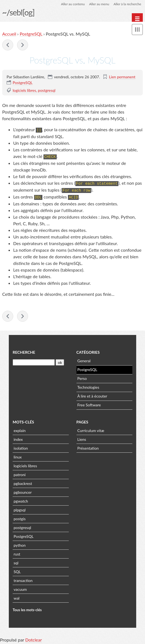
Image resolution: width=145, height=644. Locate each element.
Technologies (88, 386)
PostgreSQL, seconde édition (8, 45)
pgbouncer (23, 491)
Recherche (24, 351)
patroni (20, 473)
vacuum (20, 588)
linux (18, 456)
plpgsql (20, 509)
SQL (17, 570)
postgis (20, 517)
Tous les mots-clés (27, 608)
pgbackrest (23, 482)
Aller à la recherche (127, 4)
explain (20, 429)
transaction (23, 579)
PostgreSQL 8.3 (23, 45)
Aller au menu (99, 4)
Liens (82, 438)
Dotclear (34, 638)
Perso (82, 377)
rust (17, 553)
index (18, 438)
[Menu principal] (137, 19)
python (20, 544)
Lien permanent (122, 77)
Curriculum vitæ (91, 429)
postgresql (47, 90)
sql (16, 561)
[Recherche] (34, 361)
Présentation (88, 447)
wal (17, 597)
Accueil (9, 34)
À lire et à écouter (92, 395)
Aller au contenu (73, 4)
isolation (21, 447)
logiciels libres (24, 90)
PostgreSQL (31, 34)
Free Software (89, 403)
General (84, 359)
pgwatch (21, 500)
